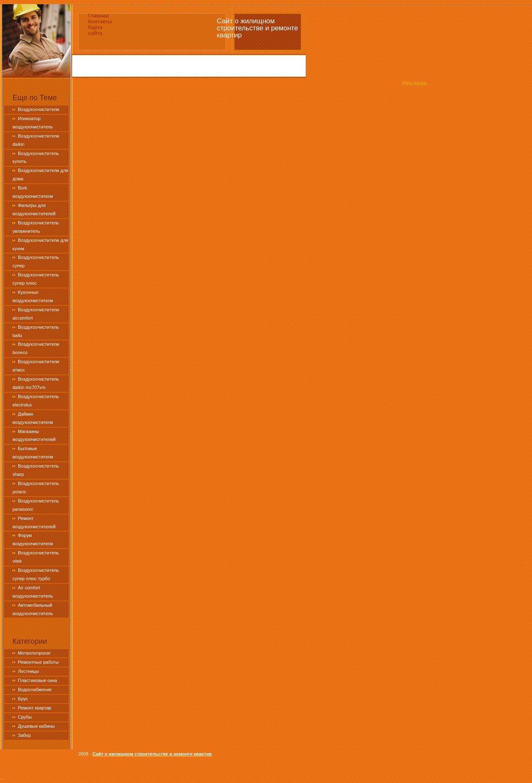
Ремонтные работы (38, 662)
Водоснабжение (35, 689)
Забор (24, 735)
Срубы (25, 717)
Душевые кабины (36, 726)
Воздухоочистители (38, 109)
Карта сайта (95, 30)
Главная (99, 16)
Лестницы (28, 671)
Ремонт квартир (35, 708)
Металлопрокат (34, 653)
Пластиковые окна (37, 680)
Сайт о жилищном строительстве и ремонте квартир (152, 754)
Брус (23, 699)
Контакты (100, 22)
